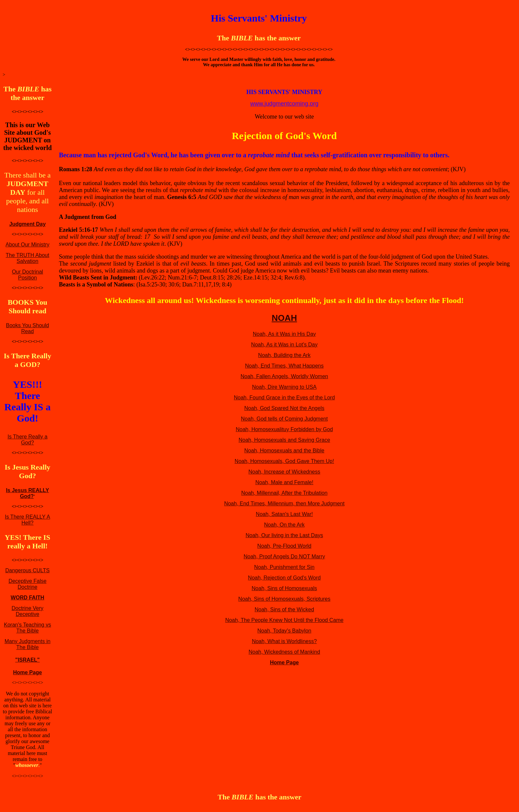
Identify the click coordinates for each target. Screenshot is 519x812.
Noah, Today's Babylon (284, 631)
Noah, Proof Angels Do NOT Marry (284, 557)
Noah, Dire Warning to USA (284, 387)
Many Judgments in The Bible (28, 644)
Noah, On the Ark (284, 525)
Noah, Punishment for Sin (284, 567)
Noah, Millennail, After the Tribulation (284, 493)
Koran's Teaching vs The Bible (27, 628)
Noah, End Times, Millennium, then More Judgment (284, 504)
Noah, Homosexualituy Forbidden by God (284, 429)
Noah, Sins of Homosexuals (284, 588)
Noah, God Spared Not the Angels (284, 408)
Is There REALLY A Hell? (28, 520)
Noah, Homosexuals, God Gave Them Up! (284, 461)
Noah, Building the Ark (284, 355)
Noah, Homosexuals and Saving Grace (284, 440)
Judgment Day (27, 224)
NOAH (284, 318)
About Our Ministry (27, 245)
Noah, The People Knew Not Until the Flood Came (284, 620)
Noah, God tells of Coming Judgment (284, 419)
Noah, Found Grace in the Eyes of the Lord (284, 398)
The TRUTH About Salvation (27, 258)
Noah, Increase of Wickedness (284, 472)
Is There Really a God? (28, 440)
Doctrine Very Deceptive (27, 611)
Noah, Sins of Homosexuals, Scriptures (284, 599)
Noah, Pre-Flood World (284, 546)
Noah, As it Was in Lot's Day (284, 345)
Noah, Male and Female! (284, 482)
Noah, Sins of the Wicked (284, 609)
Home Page (27, 672)
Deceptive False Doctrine (28, 584)
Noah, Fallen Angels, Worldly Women (284, 376)
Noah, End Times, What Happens (284, 366)
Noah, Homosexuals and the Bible (284, 451)
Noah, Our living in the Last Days (284, 535)
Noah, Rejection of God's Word (284, 578)
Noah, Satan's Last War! (284, 514)
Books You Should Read (27, 328)
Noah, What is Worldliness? (284, 641)
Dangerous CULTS (27, 570)
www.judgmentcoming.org (284, 104)
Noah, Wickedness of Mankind (284, 652)
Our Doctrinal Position (27, 275)
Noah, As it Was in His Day (284, 334)
